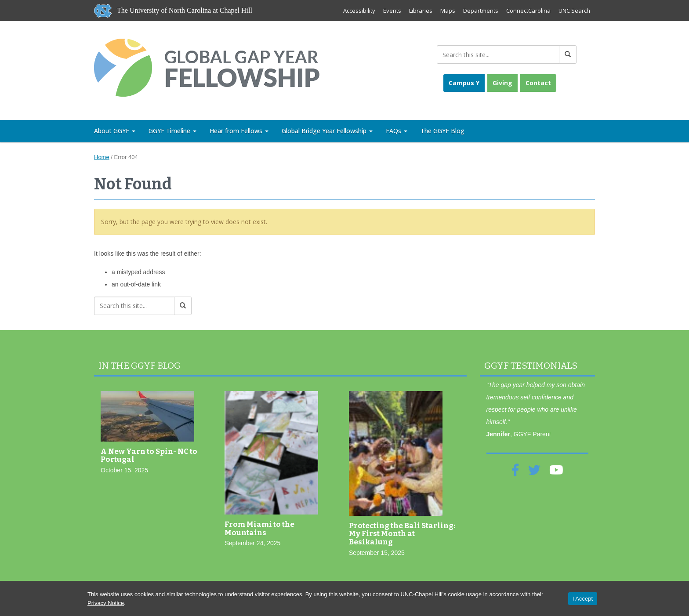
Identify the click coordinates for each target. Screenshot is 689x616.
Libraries (421, 11)
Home (102, 157)
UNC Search (574, 11)
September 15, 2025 (377, 553)
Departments (481, 11)
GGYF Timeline (172, 131)
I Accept (583, 599)
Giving (502, 83)
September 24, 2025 (252, 543)
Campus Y (464, 83)
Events (392, 11)
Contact (538, 83)
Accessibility (359, 11)
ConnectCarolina (528, 11)
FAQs (397, 131)
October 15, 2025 (124, 470)
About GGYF (115, 131)
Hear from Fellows (239, 131)
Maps (448, 11)
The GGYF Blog (442, 131)
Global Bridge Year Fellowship (327, 131)
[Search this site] (498, 54)
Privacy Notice (106, 603)
